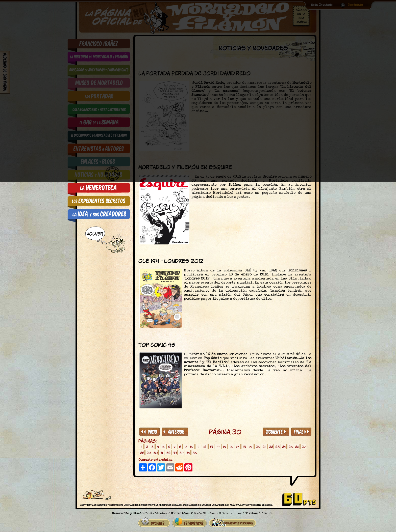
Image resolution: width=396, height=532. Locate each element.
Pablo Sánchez (156, 512)
